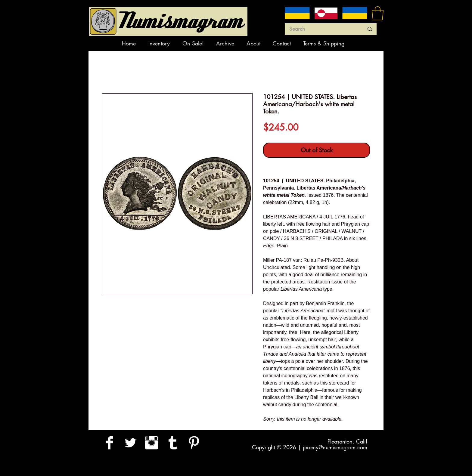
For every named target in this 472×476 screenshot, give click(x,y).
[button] (378, 13)
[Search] (322, 29)
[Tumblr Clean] (173, 443)
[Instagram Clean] (152, 443)
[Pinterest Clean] (194, 443)
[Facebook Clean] (109, 443)
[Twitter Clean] (130, 443)
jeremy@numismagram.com (335, 447)
